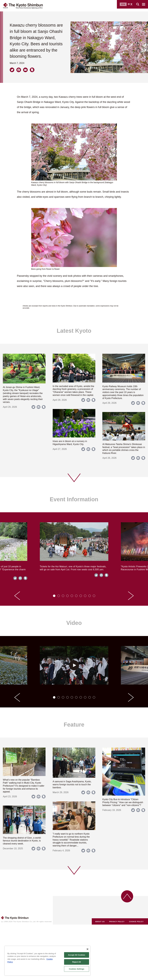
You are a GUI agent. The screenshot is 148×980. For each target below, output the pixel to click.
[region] (47, 961)
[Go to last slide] (17, 596)
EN (123, 4)
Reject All (76, 962)
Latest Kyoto (74, 331)
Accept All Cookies (77, 955)
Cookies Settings (77, 969)
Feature (74, 725)
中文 (130, 4)
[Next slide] (131, 596)
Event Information (74, 499)
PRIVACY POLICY (117, 922)
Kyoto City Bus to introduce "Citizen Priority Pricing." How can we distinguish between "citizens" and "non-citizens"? (123, 802)
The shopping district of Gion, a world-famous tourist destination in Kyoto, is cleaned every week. (22, 841)
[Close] (87, 949)
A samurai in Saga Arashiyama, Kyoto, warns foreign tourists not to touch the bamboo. (72, 784)
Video (74, 623)
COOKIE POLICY (136, 922)
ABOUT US (100, 922)
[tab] (54, 596)
